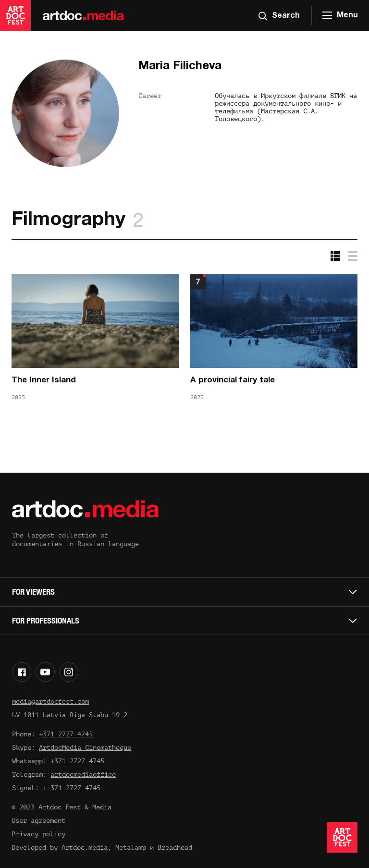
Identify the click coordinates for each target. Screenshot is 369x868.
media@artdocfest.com (50, 702)
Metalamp (131, 848)
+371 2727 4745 (66, 734)
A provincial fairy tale (233, 380)
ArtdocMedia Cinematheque (85, 748)
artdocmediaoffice (83, 775)
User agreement (38, 821)
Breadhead (175, 848)
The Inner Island (44, 380)
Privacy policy (38, 834)
